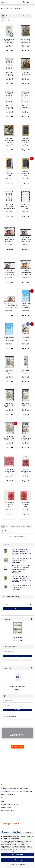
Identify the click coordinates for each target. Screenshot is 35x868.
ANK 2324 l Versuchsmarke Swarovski (26, 74)
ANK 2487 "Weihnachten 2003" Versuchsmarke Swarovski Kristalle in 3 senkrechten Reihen (9, 173)
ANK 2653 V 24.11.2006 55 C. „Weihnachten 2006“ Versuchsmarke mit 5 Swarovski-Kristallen (9, 438)
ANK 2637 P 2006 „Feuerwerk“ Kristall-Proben (26, 306)
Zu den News (17, 747)
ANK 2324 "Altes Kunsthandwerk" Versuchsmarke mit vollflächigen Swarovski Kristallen (26, 41)
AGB (3, 801)
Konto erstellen (7, 714)
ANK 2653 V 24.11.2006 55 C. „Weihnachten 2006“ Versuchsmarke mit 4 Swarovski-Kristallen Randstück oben (26, 405)
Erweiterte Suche (17, 660)
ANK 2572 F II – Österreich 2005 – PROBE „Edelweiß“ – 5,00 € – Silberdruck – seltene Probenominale (26, 206)
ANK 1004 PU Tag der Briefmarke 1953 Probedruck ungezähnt (9, 41)
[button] (3, 16)
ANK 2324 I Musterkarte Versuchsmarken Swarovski (9, 74)
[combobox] (15, 16)
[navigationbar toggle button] (33, 2)
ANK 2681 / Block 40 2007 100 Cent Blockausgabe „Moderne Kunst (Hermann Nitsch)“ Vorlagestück (9, 504)
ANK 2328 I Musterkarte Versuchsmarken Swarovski (9, 107)
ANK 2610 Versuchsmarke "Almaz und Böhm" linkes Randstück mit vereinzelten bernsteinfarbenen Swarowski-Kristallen (10, 273)
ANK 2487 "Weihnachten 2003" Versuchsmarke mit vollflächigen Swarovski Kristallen (26, 140)
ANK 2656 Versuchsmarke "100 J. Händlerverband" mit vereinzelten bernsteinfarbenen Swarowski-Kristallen (10, 471)
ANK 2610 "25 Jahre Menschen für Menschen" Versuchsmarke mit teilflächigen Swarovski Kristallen (26, 240)
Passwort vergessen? (9, 717)
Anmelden (18, 609)
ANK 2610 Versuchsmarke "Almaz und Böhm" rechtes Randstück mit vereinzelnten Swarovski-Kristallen (12, 306)
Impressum (5, 798)
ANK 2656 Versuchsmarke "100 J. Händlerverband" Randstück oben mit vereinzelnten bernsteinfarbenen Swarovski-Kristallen (26, 471)
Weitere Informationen (17, 864)
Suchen (17, 656)
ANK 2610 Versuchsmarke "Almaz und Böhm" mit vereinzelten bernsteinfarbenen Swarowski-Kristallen (26, 273)
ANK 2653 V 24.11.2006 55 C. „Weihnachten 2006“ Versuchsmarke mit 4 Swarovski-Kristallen (9, 405)
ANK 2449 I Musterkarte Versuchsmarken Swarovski (26, 107)
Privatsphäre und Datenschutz (11, 804)
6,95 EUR (18, 690)
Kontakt (4, 785)
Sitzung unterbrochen (8, 795)
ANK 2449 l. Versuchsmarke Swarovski (9, 140)
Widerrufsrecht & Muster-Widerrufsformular (15, 788)
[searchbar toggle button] (24, 2)
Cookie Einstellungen (8, 811)
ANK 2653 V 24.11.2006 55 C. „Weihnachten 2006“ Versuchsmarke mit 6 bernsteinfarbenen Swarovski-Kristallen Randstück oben (26, 438)
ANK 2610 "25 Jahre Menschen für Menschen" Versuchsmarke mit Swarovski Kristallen (9, 240)
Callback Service (6, 808)
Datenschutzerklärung (8, 851)
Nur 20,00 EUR (17, 641)
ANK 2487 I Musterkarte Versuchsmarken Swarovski (9, 206)
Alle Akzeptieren (17, 855)
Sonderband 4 (18, 637)
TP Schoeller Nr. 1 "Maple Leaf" (17, 686)
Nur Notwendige (18, 860)
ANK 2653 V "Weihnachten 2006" (26, 339)
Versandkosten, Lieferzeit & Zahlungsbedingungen (17, 791)
